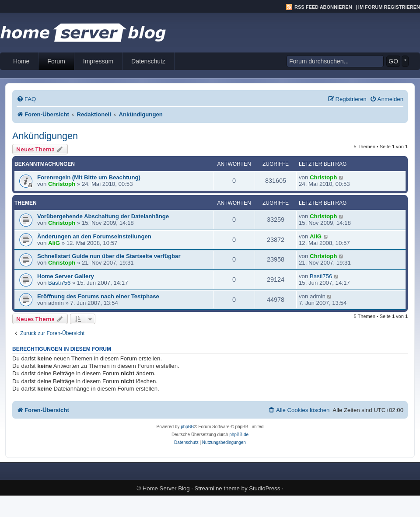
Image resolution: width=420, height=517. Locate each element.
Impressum (98, 61)
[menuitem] (26, 99)
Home (21, 61)
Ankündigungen (45, 136)
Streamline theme (217, 488)
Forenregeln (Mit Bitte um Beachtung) (89, 177)
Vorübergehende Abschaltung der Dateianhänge (103, 216)
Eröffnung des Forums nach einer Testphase (98, 296)
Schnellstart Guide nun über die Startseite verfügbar (109, 256)
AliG (54, 243)
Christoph (62, 184)
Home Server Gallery (66, 276)
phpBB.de (239, 435)
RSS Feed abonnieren (323, 7)
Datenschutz (148, 61)
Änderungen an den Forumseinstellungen (94, 236)
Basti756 (59, 283)
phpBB (187, 427)
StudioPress (264, 488)
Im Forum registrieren (389, 7)
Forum (56, 61)
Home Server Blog (166, 488)
